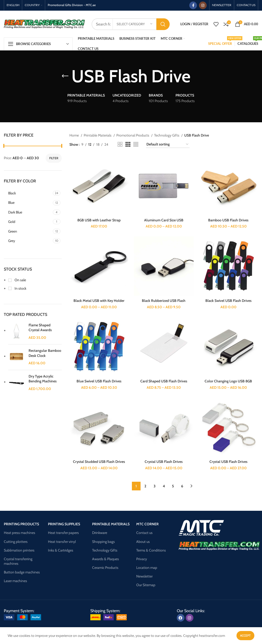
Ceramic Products (105, 568)
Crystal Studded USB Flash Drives (99, 462)
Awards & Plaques (105, 559)
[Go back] (65, 76)
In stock (20, 288)
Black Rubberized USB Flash (164, 301)
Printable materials (111, 524)
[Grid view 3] (128, 144)
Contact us (144, 533)
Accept (245, 635)
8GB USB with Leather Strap (99, 220)
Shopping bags (103, 542)
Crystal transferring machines (18, 561)
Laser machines (15, 581)
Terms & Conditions (151, 550)
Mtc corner (147, 524)
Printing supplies (64, 524)
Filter (54, 158)
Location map (147, 568)
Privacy (142, 559)
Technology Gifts (167, 135)
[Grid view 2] (120, 144)
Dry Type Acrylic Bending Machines (43, 379)
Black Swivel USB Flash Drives (228, 301)
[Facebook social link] (193, 5)
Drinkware (100, 533)
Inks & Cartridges (61, 550)
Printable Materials (98, 135)
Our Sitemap (146, 585)
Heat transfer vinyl (62, 542)
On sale (20, 280)
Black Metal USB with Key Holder (99, 301)
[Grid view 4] (136, 144)
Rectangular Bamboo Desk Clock (45, 353)
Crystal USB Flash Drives (164, 462)
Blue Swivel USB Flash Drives (99, 381)
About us (143, 542)
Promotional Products (133, 135)
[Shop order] (168, 145)
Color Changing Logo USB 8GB (228, 381)
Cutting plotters (16, 542)
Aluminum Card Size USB (164, 220)
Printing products (21, 524)
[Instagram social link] (203, 5)
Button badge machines (22, 572)
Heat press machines (20, 533)
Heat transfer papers (63, 533)
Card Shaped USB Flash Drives (164, 381)
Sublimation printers (19, 550)
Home (74, 135)
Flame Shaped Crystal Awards (40, 328)
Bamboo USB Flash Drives (228, 220)
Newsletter (144, 576)
